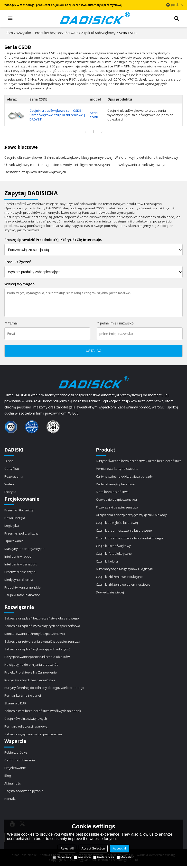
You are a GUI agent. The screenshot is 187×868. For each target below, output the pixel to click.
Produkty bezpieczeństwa (55, 33)
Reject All (67, 848)
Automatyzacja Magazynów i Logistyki (125, 570)
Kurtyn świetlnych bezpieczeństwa (30, 681)
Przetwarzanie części (20, 573)
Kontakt (10, 801)
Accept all (120, 848)
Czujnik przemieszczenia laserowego (124, 531)
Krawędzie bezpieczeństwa (117, 500)
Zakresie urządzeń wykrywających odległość (38, 650)
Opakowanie (14, 542)
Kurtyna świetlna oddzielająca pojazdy (125, 477)
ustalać (93, 351)
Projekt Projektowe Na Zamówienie (31, 674)
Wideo (9, 484)
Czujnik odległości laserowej (117, 523)
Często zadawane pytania (24, 793)
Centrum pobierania (20, 762)
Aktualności (13, 785)
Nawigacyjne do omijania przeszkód (32, 666)
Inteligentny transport (21, 565)
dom (9, 33)
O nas (9, 461)
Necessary (62, 857)
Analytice (82, 857)
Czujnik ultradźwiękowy (97, 33)
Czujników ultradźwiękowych (26, 720)
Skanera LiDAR (16, 705)
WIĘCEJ (74, 413)
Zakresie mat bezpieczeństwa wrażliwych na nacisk (43, 712)
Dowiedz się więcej (110, 593)
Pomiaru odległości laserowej (27, 728)
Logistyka (12, 526)
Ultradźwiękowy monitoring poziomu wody (38, 165)
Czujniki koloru (107, 562)
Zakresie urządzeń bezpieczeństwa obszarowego (42, 619)
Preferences (104, 857)
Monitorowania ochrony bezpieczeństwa (35, 635)
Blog (8, 777)
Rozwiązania (14, 477)
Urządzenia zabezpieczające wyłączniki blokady (132, 516)
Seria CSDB (95, 115)
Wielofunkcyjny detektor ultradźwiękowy (146, 157)
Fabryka (10, 492)
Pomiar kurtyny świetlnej (23, 697)
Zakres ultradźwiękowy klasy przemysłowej (78, 157)
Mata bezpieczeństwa (112, 492)
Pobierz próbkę (16, 754)
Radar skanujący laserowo (116, 484)
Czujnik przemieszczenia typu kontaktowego (130, 539)
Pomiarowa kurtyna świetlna (118, 469)
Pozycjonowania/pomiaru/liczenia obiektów (38, 658)
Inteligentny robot (18, 557)
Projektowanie (15, 770)
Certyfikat (12, 469)
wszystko (24, 33)
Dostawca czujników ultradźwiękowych (35, 172)
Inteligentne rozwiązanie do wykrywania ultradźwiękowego (120, 165)
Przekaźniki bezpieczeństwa (117, 508)
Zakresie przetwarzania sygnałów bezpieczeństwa (43, 642)
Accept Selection (93, 848)
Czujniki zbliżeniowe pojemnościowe (124, 585)
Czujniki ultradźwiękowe (23, 157)
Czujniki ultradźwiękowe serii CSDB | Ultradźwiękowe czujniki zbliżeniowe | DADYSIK (57, 115)
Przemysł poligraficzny (22, 534)
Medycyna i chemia (19, 580)
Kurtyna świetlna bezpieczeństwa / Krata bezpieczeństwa (139, 461)
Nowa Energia (15, 518)
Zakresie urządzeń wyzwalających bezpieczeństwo (43, 627)
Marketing (126, 857)
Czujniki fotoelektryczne (23, 596)
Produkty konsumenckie (23, 588)
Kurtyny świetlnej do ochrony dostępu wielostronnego (46, 689)
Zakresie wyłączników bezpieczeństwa (34, 736)
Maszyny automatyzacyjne (25, 549)
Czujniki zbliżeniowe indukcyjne (120, 578)
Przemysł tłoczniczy (19, 510)
